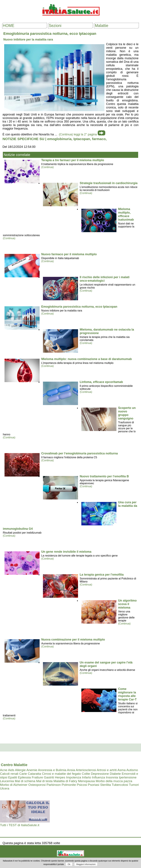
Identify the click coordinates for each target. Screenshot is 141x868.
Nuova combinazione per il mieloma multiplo (73, 640)
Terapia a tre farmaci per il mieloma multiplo (73, 160)
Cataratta (34, 774)
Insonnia (112, 777)
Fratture (37, 777)
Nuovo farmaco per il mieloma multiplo (69, 254)
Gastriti (49, 777)
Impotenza (74, 777)
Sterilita (105, 785)
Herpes (60, 777)
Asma (122, 770)
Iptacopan (82, 139)
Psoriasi (94, 785)
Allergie (20, 770)
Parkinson (54, 785)
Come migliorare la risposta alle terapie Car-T (127, 694)
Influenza (98, 777)
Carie (23, 774)
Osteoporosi (37, 785)
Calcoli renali (9, 774)
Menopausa (86, 781)
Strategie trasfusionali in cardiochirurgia (109, 183)
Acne (4, 770)
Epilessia (24, 777)
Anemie (32, 770)
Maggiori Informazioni (86, 864)
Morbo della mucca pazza (114, 781)
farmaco (99, 139)
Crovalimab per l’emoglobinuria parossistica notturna (80, 453)
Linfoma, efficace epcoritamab (101, 382)
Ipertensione (128, 777)
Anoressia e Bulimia (52, 770)
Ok (69, 864)
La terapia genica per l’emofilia (102, 575)
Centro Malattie (14, 765)
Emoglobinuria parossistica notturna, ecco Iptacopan (79, 307)
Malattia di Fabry (65, 781)
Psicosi (82, 785)
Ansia (71, 770)
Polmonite (69, 785)
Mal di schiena (25, 781)
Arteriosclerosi (86, 770)
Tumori (134, 785)
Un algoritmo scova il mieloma (127, 604)
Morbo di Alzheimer (14, 785)
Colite (86, 774)
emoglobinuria (59, 139)
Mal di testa (44, 781)
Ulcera (5, 788)
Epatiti (13, 777)
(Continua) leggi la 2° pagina (78, 134)
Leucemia (7, 781)
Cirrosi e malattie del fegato (61, 774)
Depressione (100, 774)
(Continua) (48, 167)
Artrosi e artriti (107, 770)
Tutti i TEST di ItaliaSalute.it (20, 825)
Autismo (132, 770)
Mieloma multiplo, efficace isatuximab (126, 214)
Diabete (115, 774)
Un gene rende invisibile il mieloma (66, 552)
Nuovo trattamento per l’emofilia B (104, 476)
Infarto (87, 777)
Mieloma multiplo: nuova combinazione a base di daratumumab (87, 359)
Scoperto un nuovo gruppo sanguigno (127, 413)
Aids (11, 770)
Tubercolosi (120, 785)
